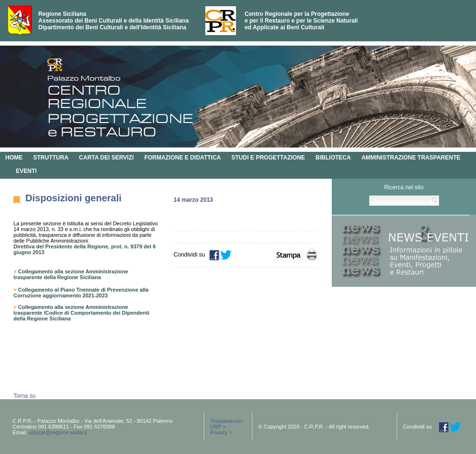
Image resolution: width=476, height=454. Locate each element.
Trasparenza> (226, 421)
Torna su (25, 396)
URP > (218, 427)
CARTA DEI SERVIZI (106, 158)
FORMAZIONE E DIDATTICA (182, 158)
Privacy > (221, 432)
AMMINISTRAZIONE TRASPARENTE (411, 158)
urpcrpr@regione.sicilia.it (58, 432)
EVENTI (26, 171)
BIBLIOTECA (333, 158)
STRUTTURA (51, 158)
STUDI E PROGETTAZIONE (268, 158)
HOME (14, 158)
